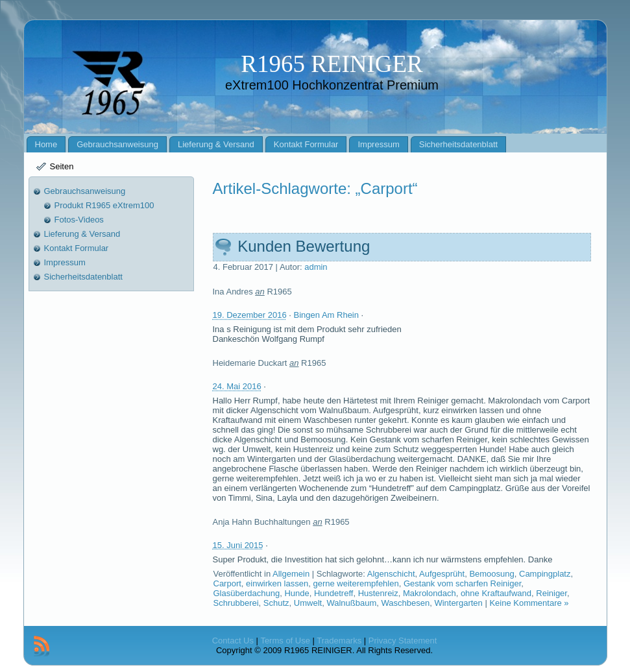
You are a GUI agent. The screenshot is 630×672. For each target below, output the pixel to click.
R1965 (279, 292)
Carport (227, 583)
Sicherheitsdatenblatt (83, 277)
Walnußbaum (351, 603)
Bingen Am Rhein (326, 315)
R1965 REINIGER (332, 64)
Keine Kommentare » (529, 603)
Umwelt (308, 603)
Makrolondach (430, 593)
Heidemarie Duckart (250, 363)
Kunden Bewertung (304, 246)
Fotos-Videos (79, 220)
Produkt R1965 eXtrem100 (104, 205)
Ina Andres (233, 292)
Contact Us (233, 641)
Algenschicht (391, 574)
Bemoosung (491, 574)
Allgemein (291, 574)
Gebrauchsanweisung (85, 191)
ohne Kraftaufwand (496, 593)
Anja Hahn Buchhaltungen (262, 522)
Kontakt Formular (77, 248)
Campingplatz (545, 574)
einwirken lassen (277, 583)
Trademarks (339, 641)
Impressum (65, 262)
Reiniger (551, 593)
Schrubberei (236, 603)
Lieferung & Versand (82, 234)
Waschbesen (405, 603)
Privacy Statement (403, 641)
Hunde (297, 593)
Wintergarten (458, 603)
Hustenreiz (378, 593)
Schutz (276, 603)
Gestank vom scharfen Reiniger (462, 583)
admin (316, 267)
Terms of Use (285, 641)
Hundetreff (333, 593)
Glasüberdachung (247, 593)
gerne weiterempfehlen (356, 583)
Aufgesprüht (442, 574)
